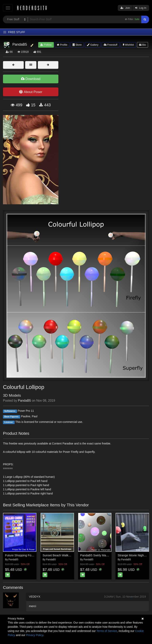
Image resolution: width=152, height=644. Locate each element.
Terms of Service (107, 631)
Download (31, 79)
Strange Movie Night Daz (134, 555)
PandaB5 (25, 401)
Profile (62, 45)
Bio (142, 45)
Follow (46, 45)
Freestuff (111, 45)
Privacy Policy (35, 635)
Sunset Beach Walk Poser (60, 555)
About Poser (31, 92)
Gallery (93, 45)
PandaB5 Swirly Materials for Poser (104, 555)
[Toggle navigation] (8, 8)
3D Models (12, 395)
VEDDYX (35, 597)
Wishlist (128, 45)
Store (77, 45)
